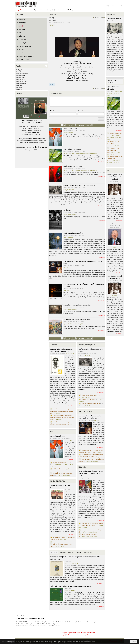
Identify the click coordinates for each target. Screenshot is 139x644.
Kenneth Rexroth (21, 76)
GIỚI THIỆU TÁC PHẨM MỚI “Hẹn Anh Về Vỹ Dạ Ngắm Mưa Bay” (71, 586)
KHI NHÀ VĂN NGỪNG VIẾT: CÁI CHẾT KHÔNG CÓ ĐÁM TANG (90, 417)
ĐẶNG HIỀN (63, 540)
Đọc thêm (101, 139)
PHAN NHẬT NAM (93, 532)
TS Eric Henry (79, 563)
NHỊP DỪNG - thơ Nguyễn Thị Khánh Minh (77, 305)
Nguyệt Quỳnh (85, 536)
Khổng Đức (20, 87)
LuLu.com (42, 138)
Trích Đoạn (62, 552)
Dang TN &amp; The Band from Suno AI (86, 154)
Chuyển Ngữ (88, 552)
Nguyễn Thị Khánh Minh (70, 214)
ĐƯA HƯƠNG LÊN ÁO (71, 128)
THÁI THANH (64, 542)
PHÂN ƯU (115, 223)
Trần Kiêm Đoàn (99, 478)
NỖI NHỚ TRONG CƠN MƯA (73, 149)
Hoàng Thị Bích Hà (69, 190)
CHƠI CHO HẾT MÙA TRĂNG (73, 233)
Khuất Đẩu (19, 89)
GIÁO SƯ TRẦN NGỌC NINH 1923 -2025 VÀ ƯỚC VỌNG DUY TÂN (61, 350)
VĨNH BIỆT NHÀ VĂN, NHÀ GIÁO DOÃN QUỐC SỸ (115, 177)
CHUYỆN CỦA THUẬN (88, 400)
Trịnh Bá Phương (93, 536)
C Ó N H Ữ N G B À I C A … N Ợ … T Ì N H (62, 487)
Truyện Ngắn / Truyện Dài (87, 345)
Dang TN (80, 324)
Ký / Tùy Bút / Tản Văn (57, 481)
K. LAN (19, 72)
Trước (97, 18)
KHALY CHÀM (21, 78)
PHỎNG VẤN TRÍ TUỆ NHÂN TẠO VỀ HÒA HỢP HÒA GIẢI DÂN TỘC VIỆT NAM (91, 474)
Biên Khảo (53, 345)
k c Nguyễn (19, 70)
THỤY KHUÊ (57, 413)
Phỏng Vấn (82, 467)
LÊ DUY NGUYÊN (69, 154)
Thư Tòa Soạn (111, 14)
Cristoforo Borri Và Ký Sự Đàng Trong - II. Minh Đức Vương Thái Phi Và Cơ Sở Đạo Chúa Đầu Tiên (62, 418)
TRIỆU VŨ (67, 492)
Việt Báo (115, 296)
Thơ (51, 432)
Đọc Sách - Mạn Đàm (75, 552)
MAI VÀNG (56, 542)
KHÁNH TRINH (21, 80)
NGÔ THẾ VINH (70, 354)
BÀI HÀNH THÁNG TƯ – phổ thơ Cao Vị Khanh (115, 159)
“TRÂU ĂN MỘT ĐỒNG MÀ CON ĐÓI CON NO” (79, 186)
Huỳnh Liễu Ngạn (68, 133)
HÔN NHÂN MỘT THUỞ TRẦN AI (91, 404)
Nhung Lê (98, 457)
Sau (102, 18)
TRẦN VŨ (85, 532)
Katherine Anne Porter (22, 74)
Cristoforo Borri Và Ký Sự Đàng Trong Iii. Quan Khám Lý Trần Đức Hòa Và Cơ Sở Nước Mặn (62, 411)
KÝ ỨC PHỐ (67, 210)
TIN (108, 170)
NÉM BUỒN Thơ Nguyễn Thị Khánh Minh (77, 320)
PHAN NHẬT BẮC (69, 237)
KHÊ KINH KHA (21, 83)
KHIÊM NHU (20, 85)
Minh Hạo (66, 268)
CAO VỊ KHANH (116, 161)
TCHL (52, 25)
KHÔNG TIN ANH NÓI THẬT (73, 166)
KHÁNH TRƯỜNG (22, 82)
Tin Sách (54, 552)
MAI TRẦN (85, 528)
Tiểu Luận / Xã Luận (85, 412)
